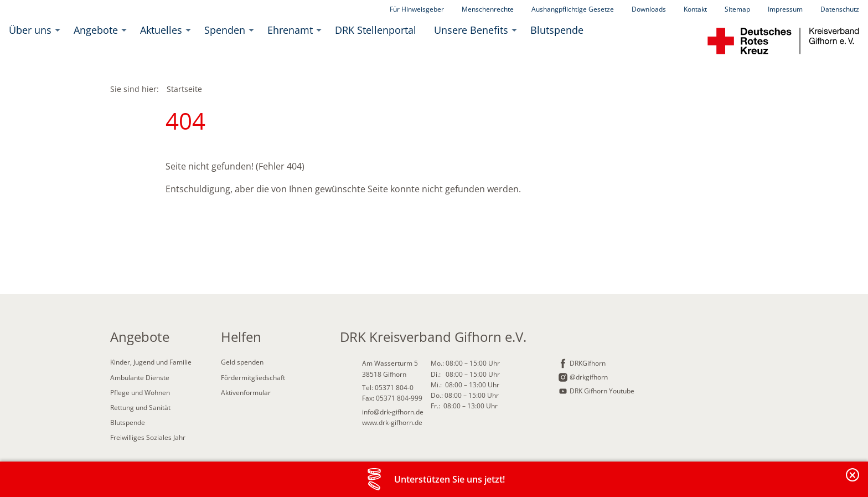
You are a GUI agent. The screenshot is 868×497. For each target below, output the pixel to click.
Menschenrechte (488, 9)
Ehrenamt (290, 30)
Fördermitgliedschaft (253, 378)
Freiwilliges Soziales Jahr (148, 437)
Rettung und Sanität (140, 408)
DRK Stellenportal (376, 30)
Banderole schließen (853, 481)
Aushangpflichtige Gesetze (573, 9)
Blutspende (557, 30)
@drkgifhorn (589, 377)
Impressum (785, 9)
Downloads (649, 9)
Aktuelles (161, 30)
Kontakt (695, 9)
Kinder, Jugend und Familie (151, 362)
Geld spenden (242, 362)
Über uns (30, 30)
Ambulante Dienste (140, 378)
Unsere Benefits (471, 30)
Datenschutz (840, 9)
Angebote (96, 30)
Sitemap (737, 9)
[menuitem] (32, 30)
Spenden (225, 30)
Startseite (184, 89)
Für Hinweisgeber (417, 9)
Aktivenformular (246, 393)
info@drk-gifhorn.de (393, 412)
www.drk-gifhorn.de (392, 422)
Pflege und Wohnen (140, 393)
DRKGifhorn (588, 363)
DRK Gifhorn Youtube (602, 391)
